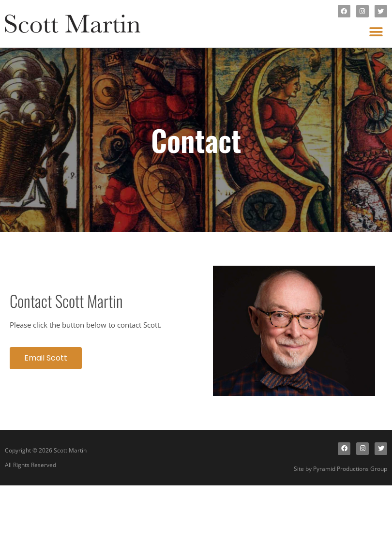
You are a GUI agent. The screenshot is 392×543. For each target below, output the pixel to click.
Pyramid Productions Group (350, 469)
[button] (376, 32)
